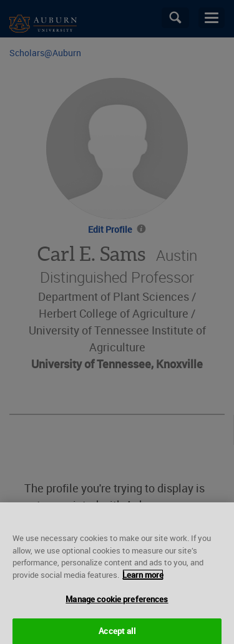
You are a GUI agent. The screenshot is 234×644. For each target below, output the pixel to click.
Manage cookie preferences (117, 602)
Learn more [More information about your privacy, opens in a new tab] (143, 578)
